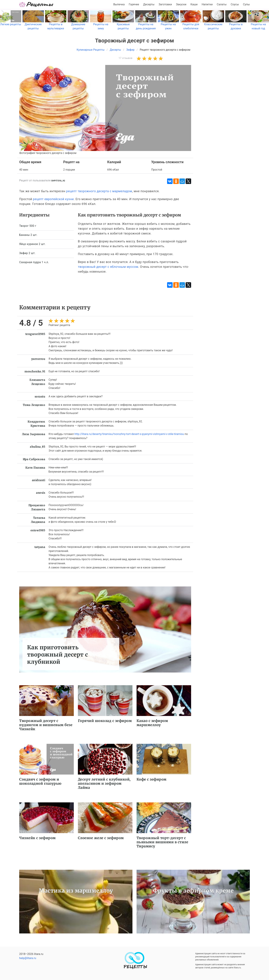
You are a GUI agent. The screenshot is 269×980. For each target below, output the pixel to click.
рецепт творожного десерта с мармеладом (99, 191)
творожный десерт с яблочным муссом (108, 267)
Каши (194, 4)
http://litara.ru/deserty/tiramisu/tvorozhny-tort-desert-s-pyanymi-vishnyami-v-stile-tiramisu (129, 434)
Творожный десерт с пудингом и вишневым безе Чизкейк (46, 725)
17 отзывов (125, 58)
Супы (246, 4)
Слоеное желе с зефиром (101, 838)
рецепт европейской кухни (53, 199)
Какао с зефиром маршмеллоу (152, 723)
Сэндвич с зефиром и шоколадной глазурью (40, 781)
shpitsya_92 (58, 181)
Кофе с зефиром (152, 779)
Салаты (222, 4)
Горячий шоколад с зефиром (105, 721)
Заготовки (165, 4)
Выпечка (119, 4)
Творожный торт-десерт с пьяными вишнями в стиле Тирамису (162, 842)
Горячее (134, 4)
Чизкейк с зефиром (37, 838)
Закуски (181, 4)
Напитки (207, 4)
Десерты (149, 4)
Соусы (235, 4)
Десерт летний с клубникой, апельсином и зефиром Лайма (104, 783)
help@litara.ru (28, 958)
